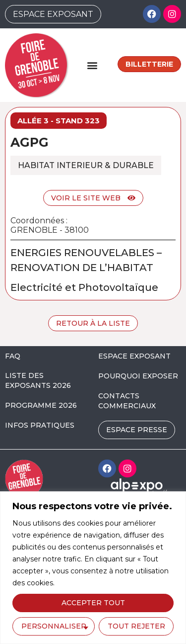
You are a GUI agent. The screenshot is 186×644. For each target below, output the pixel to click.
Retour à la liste (93, 323)
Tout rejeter (136, 626)
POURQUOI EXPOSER (138, 376)
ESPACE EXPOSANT (134, 356)
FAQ (13, 356)
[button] (93, 65)
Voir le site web (93, 198)
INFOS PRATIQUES (40, 425)
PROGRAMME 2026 (41, 405)
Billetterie (149, 64)
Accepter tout (93, 603)
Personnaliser (54, 626)
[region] (93, 568)
